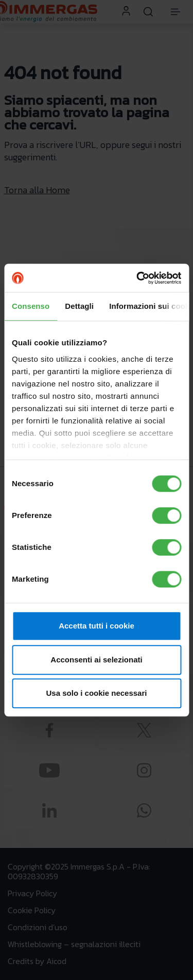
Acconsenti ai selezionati (96, 660)
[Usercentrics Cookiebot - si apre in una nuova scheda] (137, 278)
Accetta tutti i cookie (97, 626)
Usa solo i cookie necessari (97, 693)
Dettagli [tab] (79, 306)
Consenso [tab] (31, 306)
